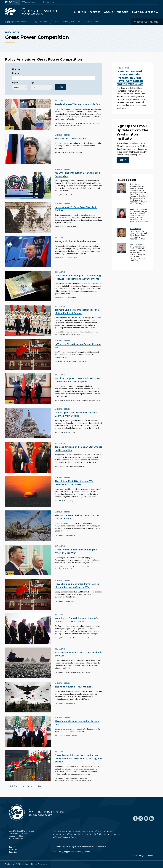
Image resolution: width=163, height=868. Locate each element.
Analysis (80, 12)
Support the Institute (73, 852)
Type (32, 83)
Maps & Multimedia (145, 12)
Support (123, 12)
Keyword (16, 73)
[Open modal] (146, 22)
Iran (57, 22)
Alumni (87, 852)
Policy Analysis (12, 32)
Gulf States (76, 22)
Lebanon (65, 22)
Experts (95, 12)
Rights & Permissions (39, 864)
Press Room (13, 849)
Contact (12, 847)
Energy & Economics (39, 22)
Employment (10, 864)
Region (15, 83)
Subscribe (13, 852)
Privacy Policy (23, 864)
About (109, 12)
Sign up (123, 160)
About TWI (57, 852)
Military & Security (22, 22)
